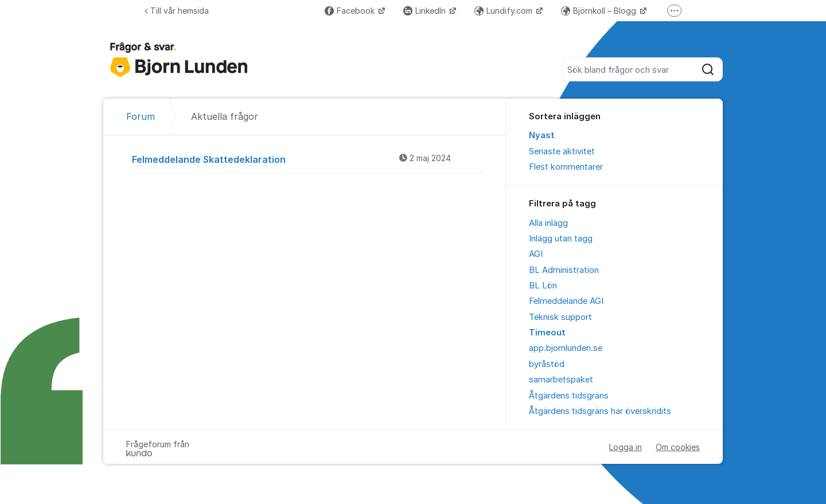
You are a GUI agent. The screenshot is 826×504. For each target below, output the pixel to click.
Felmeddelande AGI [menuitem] (566, 301)
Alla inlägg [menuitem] (548, 223)
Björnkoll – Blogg (600, 11)
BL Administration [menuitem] (564, 270)
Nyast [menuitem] (542, 135)
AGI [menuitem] (536, 254)
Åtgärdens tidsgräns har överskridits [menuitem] (600, 411)
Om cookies (678, 447)
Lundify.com (504, 11)
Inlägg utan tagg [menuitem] (561, 239)
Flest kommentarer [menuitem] (566, 167)
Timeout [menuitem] (547, 333)
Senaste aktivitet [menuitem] (562, 151)
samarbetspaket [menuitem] (561, 380)
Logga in (626, 447)
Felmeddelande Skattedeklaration (307, 159)
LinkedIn (426, 11)
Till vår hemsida (177, 11)
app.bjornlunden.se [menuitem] (566, 348)
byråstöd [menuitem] (547, 364)
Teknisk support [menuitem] (560, 317)
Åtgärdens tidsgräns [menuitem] (569, 396)
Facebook (351, 11)
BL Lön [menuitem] (543, 286)
